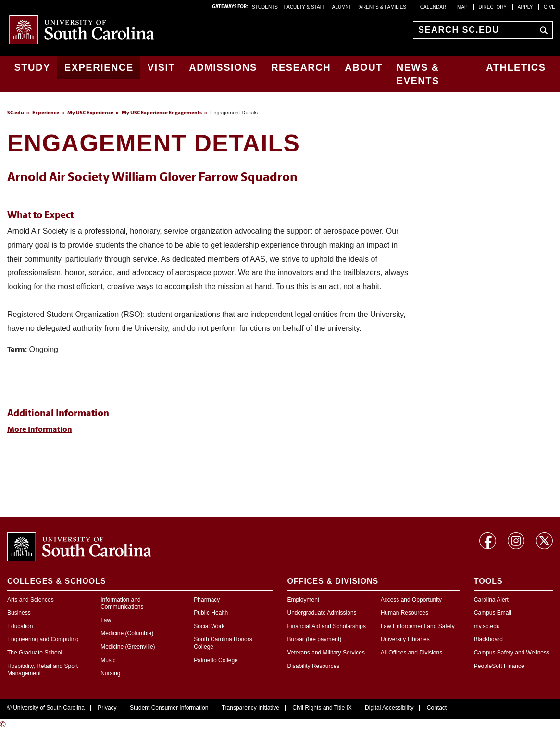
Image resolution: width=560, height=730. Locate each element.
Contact (437, 708)
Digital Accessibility (389, 708)
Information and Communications (122, 604)
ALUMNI (341, 7)
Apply (525, 7)
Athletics (516, 67)
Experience (99, 67)
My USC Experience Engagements (162, 113)
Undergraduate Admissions (322, 613)
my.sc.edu (487, 626)
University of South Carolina (49, 708)
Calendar (433, 7)
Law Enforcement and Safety (418, 626)
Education (20, 626)
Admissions (223, 67)
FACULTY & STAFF (305, 7)
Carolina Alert (491, 600)
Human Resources (404, 613)
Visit (162, 67)
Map (462, 7)
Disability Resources (314, 666)
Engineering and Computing (43, 639)
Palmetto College (216, 660)
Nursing (110, 673)
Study (32, 67)
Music (108, 660)
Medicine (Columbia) (127, 633)
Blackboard (488, 639)
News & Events (418, 74)
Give (549, 7)
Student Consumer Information (169, 708)
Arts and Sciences (31, 600)
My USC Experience (90, 113)
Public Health (211, 613)
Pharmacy (207, 600)
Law (106, 620)
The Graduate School (35, 653)
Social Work (209, 626)
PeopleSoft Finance (499, 666)
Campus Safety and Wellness (512, 653)
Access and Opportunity (411, 600)
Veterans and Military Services (326, 653)
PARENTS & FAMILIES (381, 7)
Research (301, 67)
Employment (304, 600)
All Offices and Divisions (412, 653)
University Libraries (405, 639)
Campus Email (493, 613)
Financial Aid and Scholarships (327, 626)
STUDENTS (266, 7)
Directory (493, 7)
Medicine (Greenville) (128, 647)
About (364, 67)
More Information (40, 430)
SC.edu (16, 113)
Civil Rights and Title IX (322, 708)
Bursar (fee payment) (315, 639)
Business (19, 613)
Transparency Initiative (250, 708)
